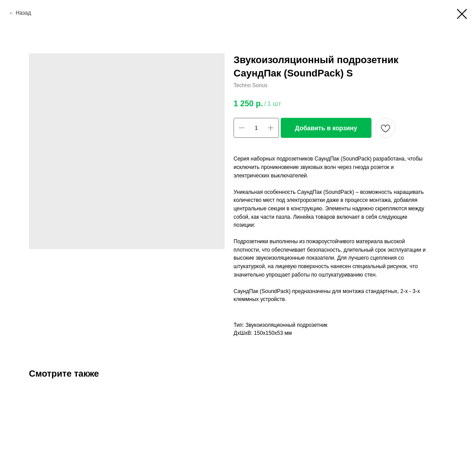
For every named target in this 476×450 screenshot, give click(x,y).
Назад (23, 13)
